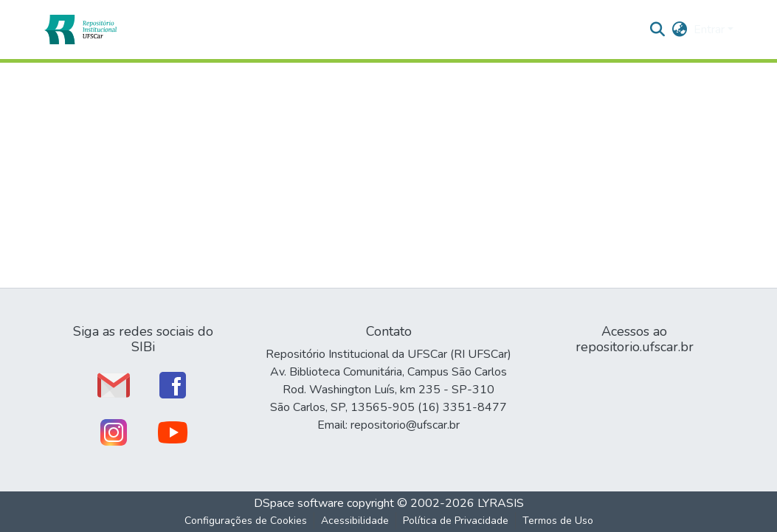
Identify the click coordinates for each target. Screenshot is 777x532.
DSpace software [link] (299, 503)
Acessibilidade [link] (355, 521)
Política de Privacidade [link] (456, 521)
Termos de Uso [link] (558, 521)
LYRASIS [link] (501, 503)
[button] (80, 30)
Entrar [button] (711, 30)
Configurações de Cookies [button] (246, 521)
